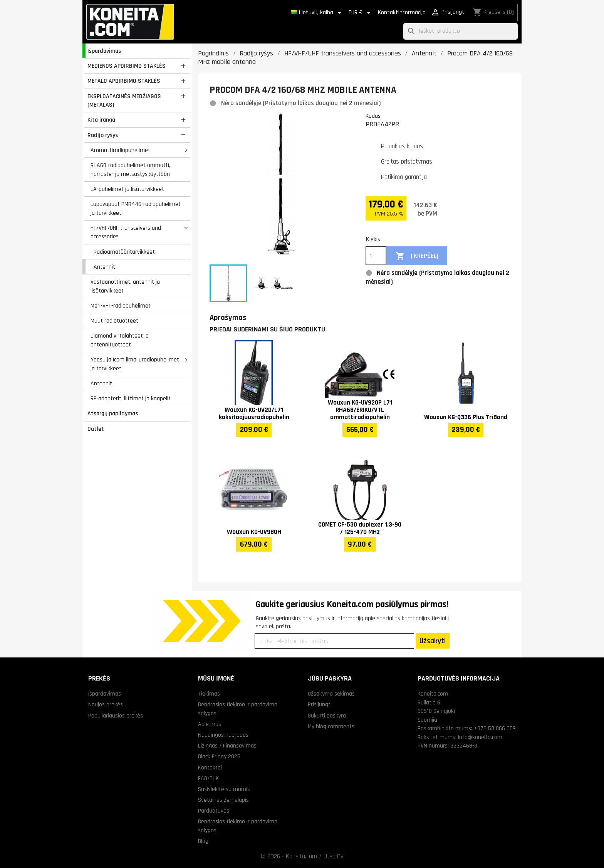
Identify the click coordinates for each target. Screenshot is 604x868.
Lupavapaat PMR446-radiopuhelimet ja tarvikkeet (136, 208)
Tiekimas (209, 694)
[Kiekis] (376, 256)
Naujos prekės (106, 704)
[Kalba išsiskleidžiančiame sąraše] (318, 13)
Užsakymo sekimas (331, 694)
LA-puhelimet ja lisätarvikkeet (127, 189)
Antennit (104, 267)
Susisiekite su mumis (224, 789)
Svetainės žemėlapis (223, 800)
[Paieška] (461, 31)
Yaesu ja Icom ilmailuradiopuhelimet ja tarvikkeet (135, 364)
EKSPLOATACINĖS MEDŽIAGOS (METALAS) (124, 101)
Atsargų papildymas (113, 413)
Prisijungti (320, 704)
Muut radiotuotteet (114, 321)
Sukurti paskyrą (327, 716)
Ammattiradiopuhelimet (120, 150)
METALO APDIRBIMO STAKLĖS (124, 81)
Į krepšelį (417, 256)
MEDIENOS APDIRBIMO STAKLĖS (127, 66)
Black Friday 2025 (219, 756)
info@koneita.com (480, 737)
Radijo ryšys (103, 135)
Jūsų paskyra (330, 678)
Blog (203, 841)
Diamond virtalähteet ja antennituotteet (120, 340)
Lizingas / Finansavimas (227, 746)
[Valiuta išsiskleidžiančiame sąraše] (361, 13)
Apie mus (210, 724)
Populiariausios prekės (116, 716)
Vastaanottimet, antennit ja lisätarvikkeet (125, 286)
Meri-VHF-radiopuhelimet (121, 306)
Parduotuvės (214, 811)
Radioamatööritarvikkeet (124, 252)
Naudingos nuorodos (223, 735)
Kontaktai (210, 768)
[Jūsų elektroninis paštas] (334, 641)
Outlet (96, 429)
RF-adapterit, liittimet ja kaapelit (131, 398)
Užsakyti (433, 641)
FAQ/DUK (208, 778)
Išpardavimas (104, 51)
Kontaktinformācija (402, 13)
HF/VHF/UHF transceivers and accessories (126, 232)
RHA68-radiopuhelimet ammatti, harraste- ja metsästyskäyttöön (130, 170)
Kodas (373, 116)
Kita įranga (101, 120)
